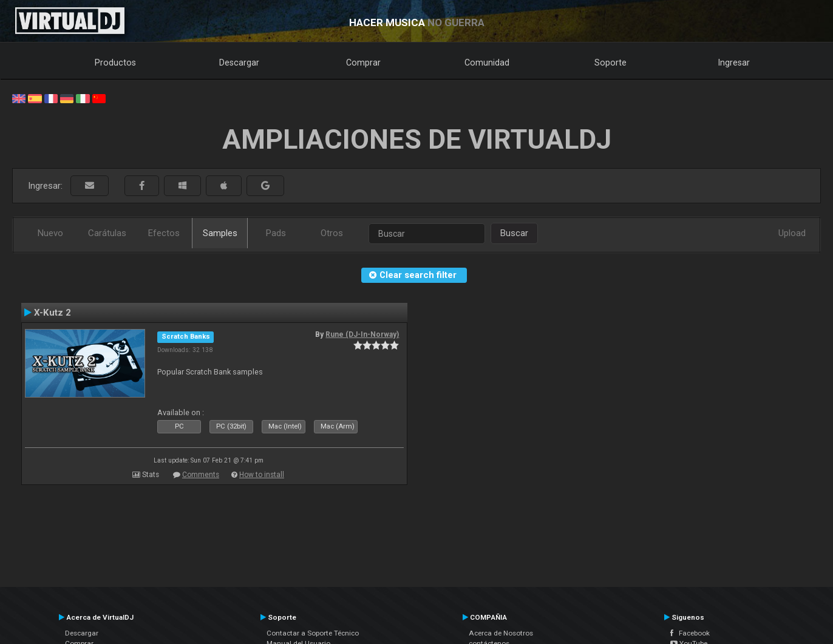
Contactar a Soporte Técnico (313, 633)
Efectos (164, 233)
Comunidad (487, 63)
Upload (792, 233)
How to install (262, 475)
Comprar (363, 63)
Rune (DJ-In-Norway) (362, 334)
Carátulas (107, 233)
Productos (115, 63)
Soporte (610, 63)
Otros (332, 233)
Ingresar (734, 63)
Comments (201, 475)
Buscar (514, 233)
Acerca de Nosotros (501, 633)
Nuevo (50, 233)
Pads (276, 233)
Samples (220, 233)
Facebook (690, 633)
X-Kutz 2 (53, 313)
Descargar (239, 63)
